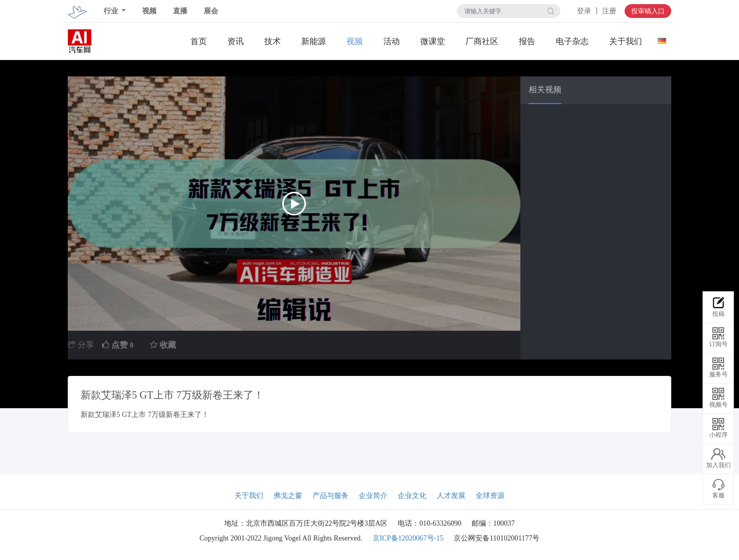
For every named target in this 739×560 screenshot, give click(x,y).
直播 (180, 11)
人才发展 (451, 496)
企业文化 (412, 496)
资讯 (236, 41)
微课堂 (433, 41)
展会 (211, 11)
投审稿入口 (648, 11)
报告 (527, 41)
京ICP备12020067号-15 (408, 538)
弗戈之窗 (288, 496)
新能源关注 (314, 42)
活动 (392, 41)
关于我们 (626, 41)
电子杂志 (572, 41)
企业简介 (373, 496)
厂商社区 (482, 41)
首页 (199, 41)
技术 (273, 41)
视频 (149, 11)
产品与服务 (330, 496)
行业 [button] (112, 11)
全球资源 (490, 496)
